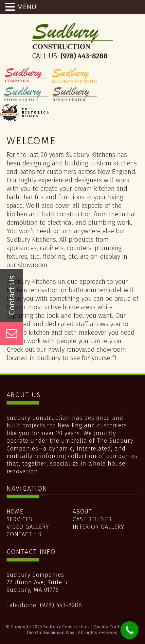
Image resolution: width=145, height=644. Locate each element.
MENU (27, 7)
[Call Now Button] (129, 630)
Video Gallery (28, 527)
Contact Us (24, 534)
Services (19, 519)
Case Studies (92, 519)
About (82, 512)
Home (15, 512)
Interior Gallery (99, 527)
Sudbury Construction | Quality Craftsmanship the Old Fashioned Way (73, 41)
